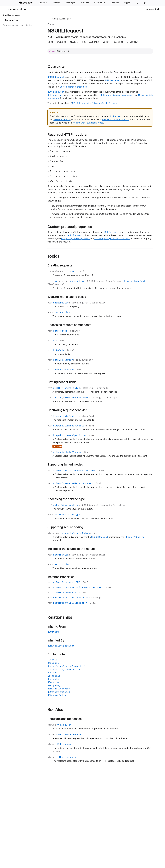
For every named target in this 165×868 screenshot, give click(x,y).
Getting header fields (76, 388)
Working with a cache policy (81, 303)
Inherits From (71, 639)
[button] (137, 3)
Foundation (66, 19)
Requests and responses (79, 732)
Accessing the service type (81, 512)
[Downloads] (115, 3)
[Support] (127, 3)
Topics (68, 263)
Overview (70, 67)
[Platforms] (56, 3)
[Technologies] (70, 3)
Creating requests (74, 272)
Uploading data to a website (75, 101)
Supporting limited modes (80, 477)
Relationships (74, 630)
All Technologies (11, 15)
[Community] (85, 3)
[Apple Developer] (26, 3)
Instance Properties (75, 590)
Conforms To (71, 667)
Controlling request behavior (81, 417)
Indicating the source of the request (86, 562)
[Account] (145, 3)
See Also (70, 722)
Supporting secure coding (80, 540)
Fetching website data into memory (130, 98)
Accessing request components (84, 331)
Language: (150, 9)
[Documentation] (100, 3)
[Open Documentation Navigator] (4, 9)
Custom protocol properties (121, 90)
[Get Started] (43, 3)
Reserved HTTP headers (81, 141)
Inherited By (70, 653)
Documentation (16, 9)
